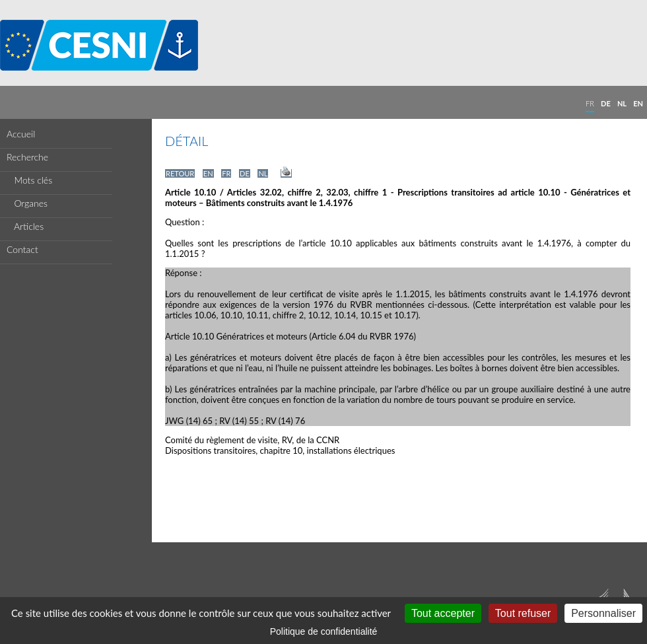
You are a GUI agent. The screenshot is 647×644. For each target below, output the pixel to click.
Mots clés (29, 180)
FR (590, 103)
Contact (22, 249)
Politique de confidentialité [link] (324, 631)
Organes (27, 203)
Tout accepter (443, 613)
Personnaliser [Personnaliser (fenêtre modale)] (603, 613)
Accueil (21, 134)
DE (606, 103)
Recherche (27, 157)
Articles (25, 226)
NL (622, 103)
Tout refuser (523, 613)
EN (638, 103)
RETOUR (180, 173)
